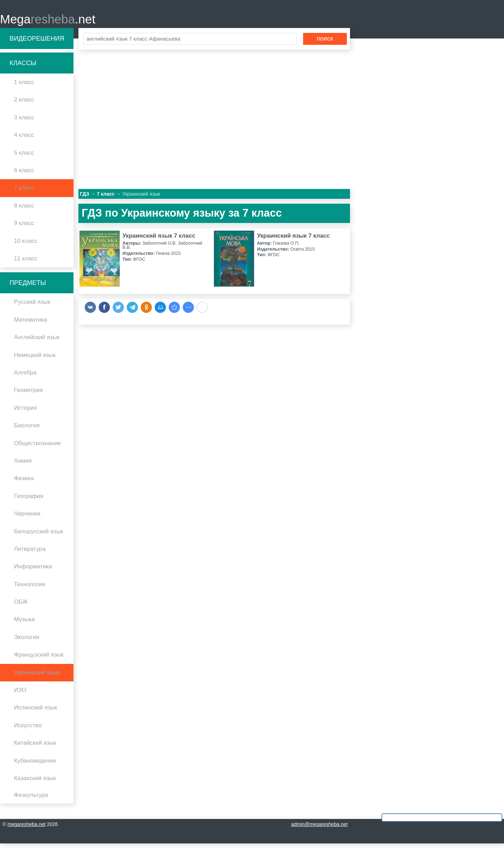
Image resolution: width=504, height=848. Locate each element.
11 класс (26, 263)
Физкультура (31, 800)
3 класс (24, 122)
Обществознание (37, 447)
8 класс (24, 210)
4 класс (24, 139)
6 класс (24, 174)
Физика (24, 483)
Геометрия (28, 395)
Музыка (24, 624)
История (25, 412)
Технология (30, 588)
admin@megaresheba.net (319, 829)
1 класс (24, 87)
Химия (23, 465)
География (29, 500)
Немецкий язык (35, 359)
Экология (27, 641)
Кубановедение (35, 765)
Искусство (28, 730)
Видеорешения (37, 43)
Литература (30, 553)
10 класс (26, 245)
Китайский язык (35, 747)
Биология (27, 430)
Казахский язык (35, 782)
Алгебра (25, 377)
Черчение (27, 518)
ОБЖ (21, 606)
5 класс (24, 157)
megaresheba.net (26, 829)
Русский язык (32, 306)
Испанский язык (36, 712)
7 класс (24, 192)
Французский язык (39, 659)
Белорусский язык (38, 536)
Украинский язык (37, 677)
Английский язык (37, 342)
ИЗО (20, 694)
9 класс (24, 228)
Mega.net (48, 21)
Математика (31, 324)
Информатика (33, 571)
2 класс (24, 104)
